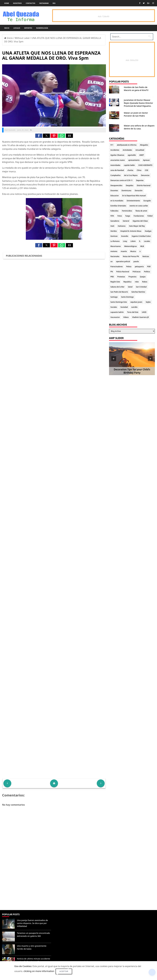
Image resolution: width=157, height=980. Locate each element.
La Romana (115, 241)
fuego (128, 216)
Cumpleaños (116, 175)
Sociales (114, 307)
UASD (144, 312)
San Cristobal (141, 287)
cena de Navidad (117, 170)
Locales (17, 28)
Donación (139, 191)
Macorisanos (116, 246)
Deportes (28, 28)
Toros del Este (133, 312)
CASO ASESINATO (145, 165)
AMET (142, 155)
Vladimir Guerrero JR (140, 317)
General (126, 221)
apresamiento (134, 160)
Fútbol (150, 216)
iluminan (114, 236)
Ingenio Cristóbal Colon (141, 236)
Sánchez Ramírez (138, 292)
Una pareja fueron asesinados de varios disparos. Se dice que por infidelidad (32, 923)
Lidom (133, 241)
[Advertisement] (54, 890)
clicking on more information (39, 971)
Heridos (114, 231)
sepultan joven (136, 302)
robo (137, 282)
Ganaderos (115, 221)
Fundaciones (139, 216)
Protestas (121, 277)
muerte (124, 251)
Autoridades (115, 165)
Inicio (7, 28)
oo (112, 261)
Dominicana (126, 191)
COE (146, 170)
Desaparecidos (116, 185)
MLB (142, 246)
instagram (44, 3)
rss (54, 3)
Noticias (146, 256)
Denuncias (145, 175)
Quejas (143, 277)
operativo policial (123, 261)
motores (114, 251)
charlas (130, 170)
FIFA (112, 216)
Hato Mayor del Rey (137, 226)
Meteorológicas (131, 246)
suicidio (134, 307)
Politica (147, 272)
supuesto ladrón (117, 312)
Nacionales (115, 256)
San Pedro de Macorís (119, 292)
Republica (127, 282)
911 (112, 145)
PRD (112, 277)
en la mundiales (117, 201)
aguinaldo (132, 155)
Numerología (42, 28)
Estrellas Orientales (118, 206)
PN (112, 272)
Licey (125, 241)
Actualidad (140, 150)
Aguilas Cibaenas (117, 155)
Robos (145, 282)
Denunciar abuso (65, 917)
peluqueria (139, 267)
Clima (139, 170)
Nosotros (17, 3)
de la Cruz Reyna (131, 175)
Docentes (114, 191)
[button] (39, 136)
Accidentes (115, 150)
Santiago (114, 297)
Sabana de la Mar (117, 287)
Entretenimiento (133, 201)
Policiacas (137, 272)
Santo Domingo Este (119, 302)
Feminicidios (127, 211)
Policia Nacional (123, 272)
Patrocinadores (117, 267)
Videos (126, 317)
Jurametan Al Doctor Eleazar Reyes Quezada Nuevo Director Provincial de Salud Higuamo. (138, 103)
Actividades (127, 150)
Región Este (115, 282)
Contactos (31, 3)
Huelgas (148, 231)
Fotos (120, 216)
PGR (149, 267)
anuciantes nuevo (118, 160)
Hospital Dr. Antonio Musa (131, 231)
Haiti (112, 226)
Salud (130, 287)
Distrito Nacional (144, 185)
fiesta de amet (141, 211)
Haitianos (122, 226)
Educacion (115, 196)
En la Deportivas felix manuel (134, 196)
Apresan (146, 160)
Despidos (130, 185)
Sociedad (124, 307)
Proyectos (132, 277)
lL (140, 241)
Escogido (147, 201)
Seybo (148, 302)
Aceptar (64, 971)
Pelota (129, 267)
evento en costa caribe (139, 206)
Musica (133, 251)
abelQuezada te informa (127, 145)
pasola (136, 261)
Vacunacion (115, 317)
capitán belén (129, 165)
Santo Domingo (127, 297)
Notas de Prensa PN (131, 256)
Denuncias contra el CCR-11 (122, 180)
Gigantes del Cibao (140, 221)
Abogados (144, 145)
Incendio (125, 236)
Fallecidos (114, 211)
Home (7, 3)
